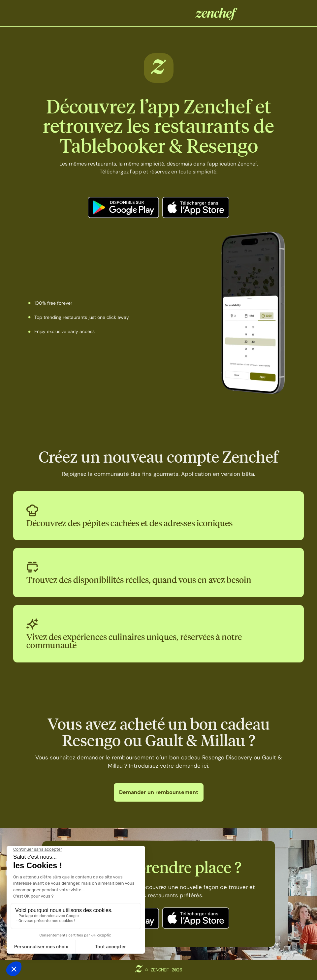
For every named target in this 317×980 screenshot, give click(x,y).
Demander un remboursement (159, 792)
